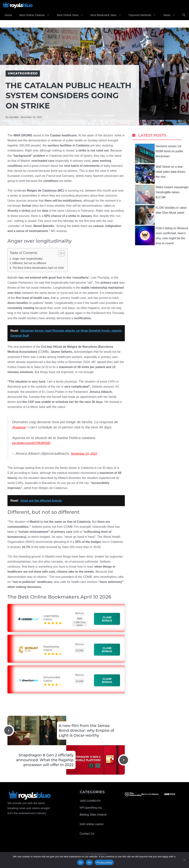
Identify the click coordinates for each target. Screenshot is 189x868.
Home (8, 15)
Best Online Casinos (36, 15)
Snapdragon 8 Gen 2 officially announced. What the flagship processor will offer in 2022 (45, 760)
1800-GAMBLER (90, 801)
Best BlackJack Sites (108, 15)
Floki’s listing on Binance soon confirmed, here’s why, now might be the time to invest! (162, 235)
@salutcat (19, 427)
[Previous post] (9, 730)
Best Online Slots (72, 15)
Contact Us (87, 834)
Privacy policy (104, 863)
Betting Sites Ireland (93, 815)
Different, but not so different (29, 263)
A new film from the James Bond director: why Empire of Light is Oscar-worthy (86, 730)
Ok (81, 863)
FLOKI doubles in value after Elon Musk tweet (161, 215)
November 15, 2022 (84, 454)
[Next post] (124, 760)
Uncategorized (23, 73)
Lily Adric (14, 117)
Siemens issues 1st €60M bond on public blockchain (159, 153)
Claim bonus (107, 619)
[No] (184, 860)
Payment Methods (144, 15)
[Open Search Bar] (184, 15)
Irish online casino (92, 824)
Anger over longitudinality (27, 259)
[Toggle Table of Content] (60, 253)
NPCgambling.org (91, 808)
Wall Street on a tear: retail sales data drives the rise (160, 174)
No (89, 863)
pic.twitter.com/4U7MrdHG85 (31, 443)
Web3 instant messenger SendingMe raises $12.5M (162, 194)
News (171, 15)
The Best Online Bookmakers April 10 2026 (38, 268)
